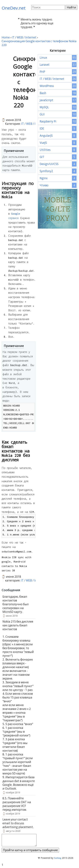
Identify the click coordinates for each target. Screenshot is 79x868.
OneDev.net (14, 8)
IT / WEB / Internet (33, 124)
